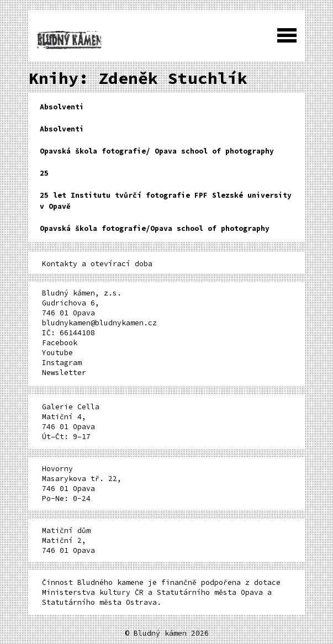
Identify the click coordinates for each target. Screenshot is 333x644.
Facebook (60, 343)
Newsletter (64, 373)
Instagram (62, 363)
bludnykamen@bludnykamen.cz (99, 323)
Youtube (57, 353)
